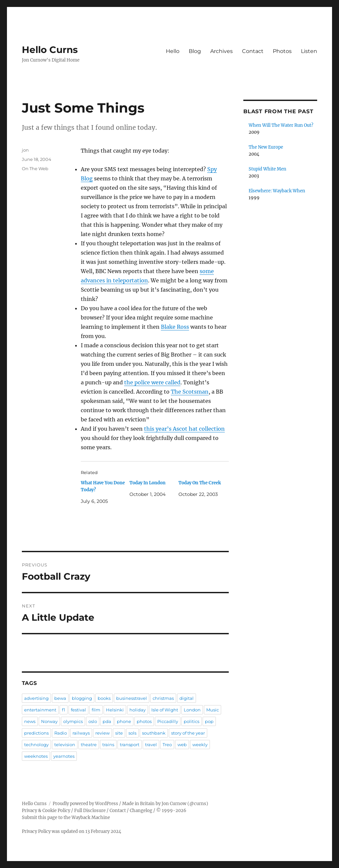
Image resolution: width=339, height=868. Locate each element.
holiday (138, 710)
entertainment (40, 710)
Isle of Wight (165, 710)
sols (132, 733)
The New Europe (266, 147)
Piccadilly (168, 721)
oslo (93, 721)
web (182, 745)
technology (36, 745)
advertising (36, 698)
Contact (253, 51)
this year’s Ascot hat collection (184, 429)
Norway (49, 721)
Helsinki (115, 710)
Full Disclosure (90, 811)
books (104, 698)
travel (151, 745)
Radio (61, 733)
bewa (60, 698)
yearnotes (64, 756)
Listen (309, 51)
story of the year (188, 733)
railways (81, 733)
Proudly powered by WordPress (85, 804)
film (96, 710)
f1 (64, 710)
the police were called (152, 382)
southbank (154, 733)
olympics (73, 721)
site (119, 733)
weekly (200, 745)
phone (124, 721)
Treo (167, 745)
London (192, 710)
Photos (282, 51)
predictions (36, 733)
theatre (89, 745)
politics (192, 721)
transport (130, 745)
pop (209, 721)
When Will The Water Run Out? (281, 125)
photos (144, 721)
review (102, 733)
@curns (198, 804)
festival (78, 710)
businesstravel (132, 698)
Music (213, 710)
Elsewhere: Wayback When (277, 191)
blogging (82, 698)
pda (107, 721)
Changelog (141, 811)
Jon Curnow (174, 804)
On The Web (35, 169)
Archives (221, 51)
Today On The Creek (200, 483)
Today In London (147, 483)
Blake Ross (175, 327)
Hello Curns (50, 50)
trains (108, 745)
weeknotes (36, 756)
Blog (195, 51)
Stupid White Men (267, 169)
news (30, 721)
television (65, 745)
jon (25, 150)
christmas (163, 698)
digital (187, 698)
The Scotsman (190, 392)
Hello (173, 51)
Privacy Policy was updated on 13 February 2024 (72, 831)
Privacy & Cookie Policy (46, 811)
